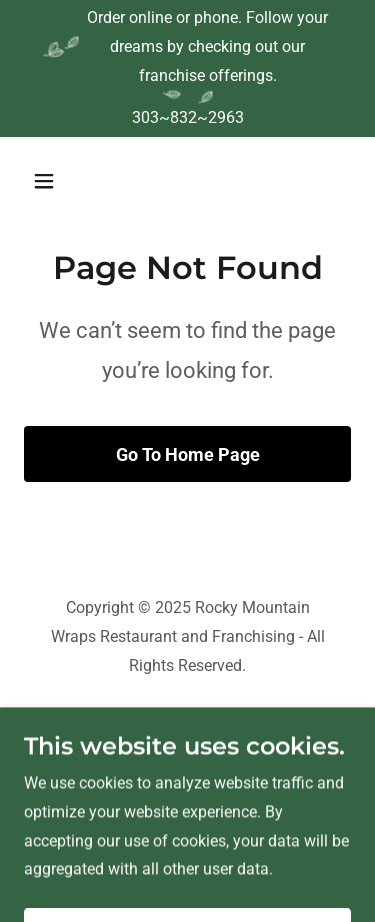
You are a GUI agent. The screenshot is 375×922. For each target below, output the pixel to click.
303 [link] (145, 117)
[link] (187, 747)
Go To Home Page (188, 454)
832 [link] (183, 117)
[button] (61, 181)
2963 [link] (226, 117)
